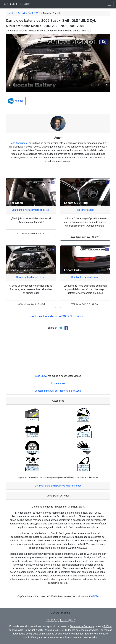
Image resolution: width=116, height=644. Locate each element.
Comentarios (58, 383)
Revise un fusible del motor (31, 277)
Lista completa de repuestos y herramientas (58, 486)
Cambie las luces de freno (85, 277)
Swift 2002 (34, 13)
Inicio (11, 13)
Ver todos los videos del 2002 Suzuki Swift (58, 316)
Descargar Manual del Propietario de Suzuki (58, 391)
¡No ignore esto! (85, 210)
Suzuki (21, 13)
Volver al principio (60, 613)
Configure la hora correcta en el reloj (31, 210)
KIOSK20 (94, 596)
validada (16, 101)
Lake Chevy (41, 376)
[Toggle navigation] (109, 4)
